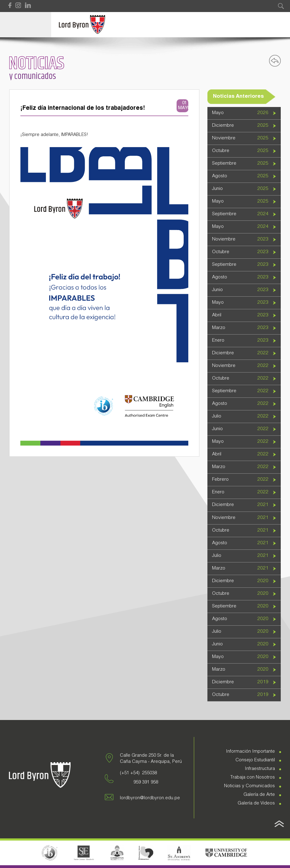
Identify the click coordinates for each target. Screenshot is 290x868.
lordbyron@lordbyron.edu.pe (150, 798)
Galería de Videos (256, 803)
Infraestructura (260, 769)
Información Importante (250, 752)
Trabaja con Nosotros (253, 777)
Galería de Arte (259, 795)
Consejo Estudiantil (255, 760)
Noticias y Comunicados (249, 786)
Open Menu (26, 25)
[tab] (244, 113)
